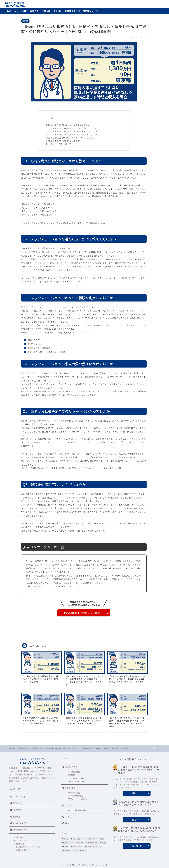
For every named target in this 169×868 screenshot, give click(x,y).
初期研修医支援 (72, 11)
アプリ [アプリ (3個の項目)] (66, 839)
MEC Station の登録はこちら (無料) (83, 613)
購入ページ (137, 793)
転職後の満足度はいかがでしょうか (63, 141)
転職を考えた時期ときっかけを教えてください (68, 125)
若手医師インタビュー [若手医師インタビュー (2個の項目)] (71, 850)
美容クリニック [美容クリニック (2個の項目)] (77, 847)
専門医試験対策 (90, 11)
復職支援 (46, 11)
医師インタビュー (76, 781)
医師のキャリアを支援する (32, 761)
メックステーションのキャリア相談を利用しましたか (71, 131)
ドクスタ (69, 805)
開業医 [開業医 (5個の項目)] (84, 850)
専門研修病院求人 (76, 796)
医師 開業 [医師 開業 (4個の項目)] (81, 843)
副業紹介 (58, 11)
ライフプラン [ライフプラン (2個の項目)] (93, 839)
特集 (67, 823)
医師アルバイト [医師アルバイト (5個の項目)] (69, 843)
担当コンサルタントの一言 (59, 144)
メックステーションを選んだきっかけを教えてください (72, 128)
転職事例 (25, 21)
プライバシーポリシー (26, 840)
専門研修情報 (74, 793)
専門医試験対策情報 (77, 810)
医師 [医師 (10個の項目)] (103, 839)
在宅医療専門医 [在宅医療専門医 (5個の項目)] (93, 843)
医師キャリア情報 (76, 778)
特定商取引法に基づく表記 (28, 847)
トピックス (70, 817)
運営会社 (20, 837)
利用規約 (20, 844)
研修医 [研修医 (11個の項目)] (66, 847)
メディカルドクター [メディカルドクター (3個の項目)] (78, 839)
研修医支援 (70, 788)
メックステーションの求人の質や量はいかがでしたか (71, 134)
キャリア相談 (21, 11)
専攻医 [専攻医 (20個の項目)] (104, 843)
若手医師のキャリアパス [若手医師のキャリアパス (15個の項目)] (94, 847)
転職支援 (34, 11)
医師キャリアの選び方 (78, 799)
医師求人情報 (74, 772)
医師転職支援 (71, 767)
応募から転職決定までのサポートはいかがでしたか (70, 138)
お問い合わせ (22, 850)
